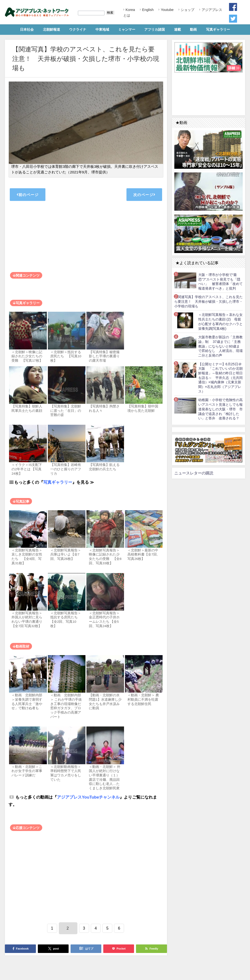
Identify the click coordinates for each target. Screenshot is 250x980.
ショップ (187, 10)
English (147, 10)
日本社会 (27, 29)
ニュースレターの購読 (194, 473)
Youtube (167, 10)
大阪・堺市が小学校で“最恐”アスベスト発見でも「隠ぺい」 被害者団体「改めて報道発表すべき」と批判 (220, 282)
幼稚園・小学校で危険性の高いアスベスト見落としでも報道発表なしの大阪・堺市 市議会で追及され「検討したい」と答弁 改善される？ (220, 409)
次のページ (144, 194)
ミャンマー (127, 29)
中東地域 (102, 29)
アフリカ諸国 (155, 29)
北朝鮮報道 (52, 29)
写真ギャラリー (218, 29)
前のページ (28, 194)
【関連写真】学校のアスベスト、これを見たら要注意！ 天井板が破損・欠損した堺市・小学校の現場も (208, 301)
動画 (193, 29)
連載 (177, 29)
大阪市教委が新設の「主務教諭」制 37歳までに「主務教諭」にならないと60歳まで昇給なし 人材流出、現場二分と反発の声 (220, 346)
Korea (130, 10)
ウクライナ (78, 29)
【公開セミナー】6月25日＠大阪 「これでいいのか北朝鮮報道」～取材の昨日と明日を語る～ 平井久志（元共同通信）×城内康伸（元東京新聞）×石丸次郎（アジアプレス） (220, 378)
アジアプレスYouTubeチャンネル (88, 797)
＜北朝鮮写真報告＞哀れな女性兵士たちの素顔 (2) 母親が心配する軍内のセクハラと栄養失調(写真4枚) (220, 321)
